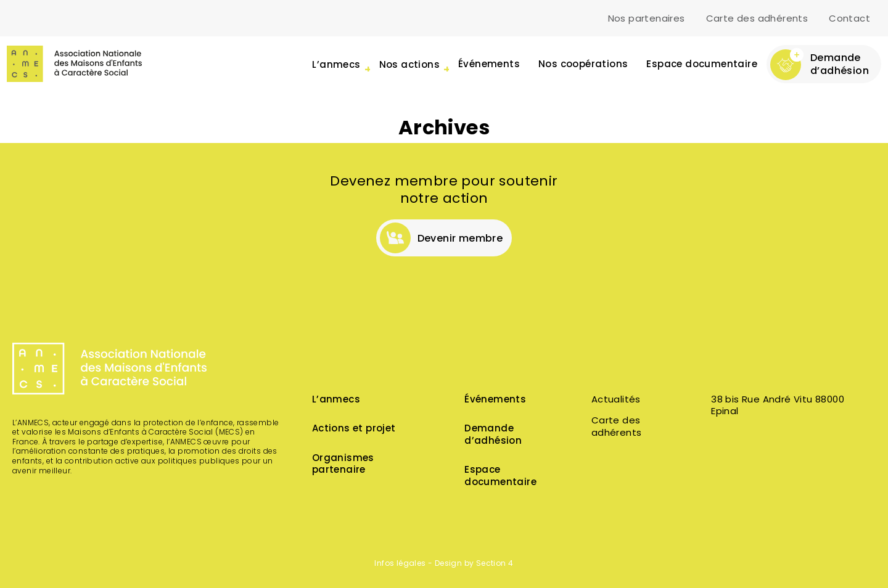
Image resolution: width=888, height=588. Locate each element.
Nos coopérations (583, 65)
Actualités (616, 400)
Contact (849, 19)
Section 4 (495, 564)
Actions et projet (354, 429)
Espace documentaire (702, 65)
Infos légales (400, 564)
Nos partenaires (647, 19)
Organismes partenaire (343, 465)
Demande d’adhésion (493, 435)
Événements (489, 65)
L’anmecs (336, 400)
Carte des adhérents (757, 19)
